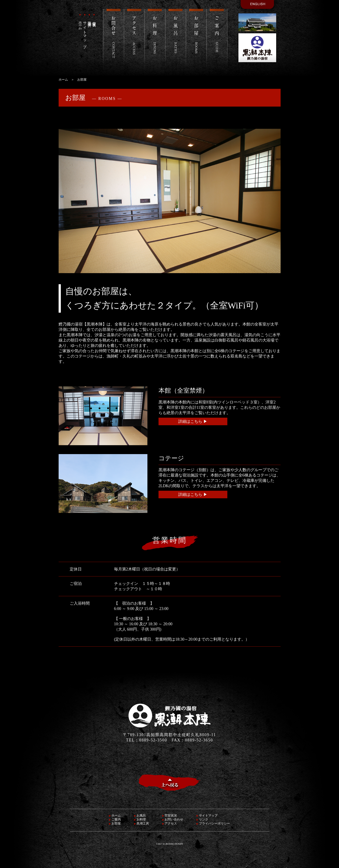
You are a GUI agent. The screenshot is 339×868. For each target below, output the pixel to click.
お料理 (140, 819)
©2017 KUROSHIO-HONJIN (169, 844)
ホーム (80, 21)
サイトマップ (85, 30)
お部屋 (115, 823)
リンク (202, 819)
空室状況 (94, 17)
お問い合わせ (173, 819)
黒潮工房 (90, 17)
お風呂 (140, 815)
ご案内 (115, 819)
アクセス (170, 823)
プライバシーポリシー (213, 823)
